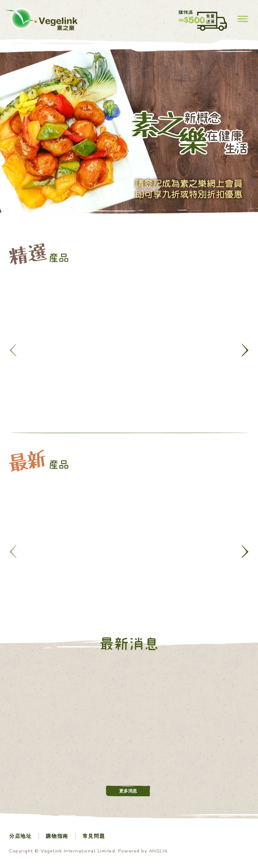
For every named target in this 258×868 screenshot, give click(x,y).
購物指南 (57, 836)
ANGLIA (158, 851)
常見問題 (94, 836)
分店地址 (20, 836)
